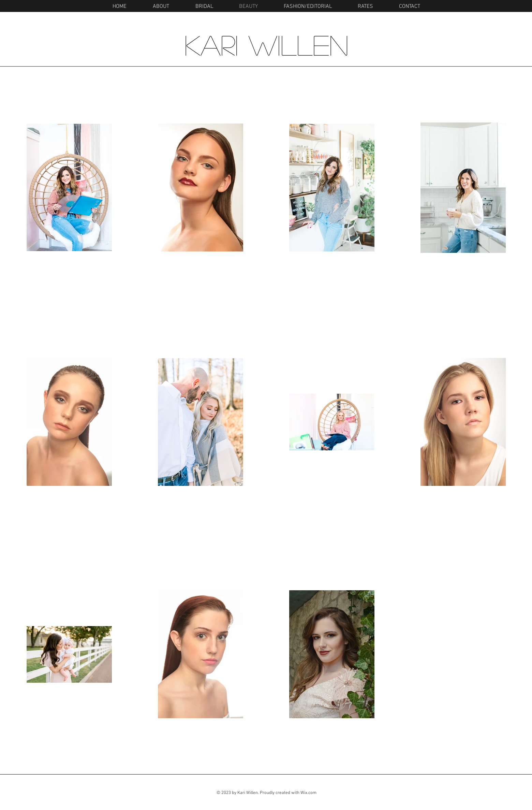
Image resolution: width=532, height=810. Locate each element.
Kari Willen (266, 45)
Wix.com (308, 793)
